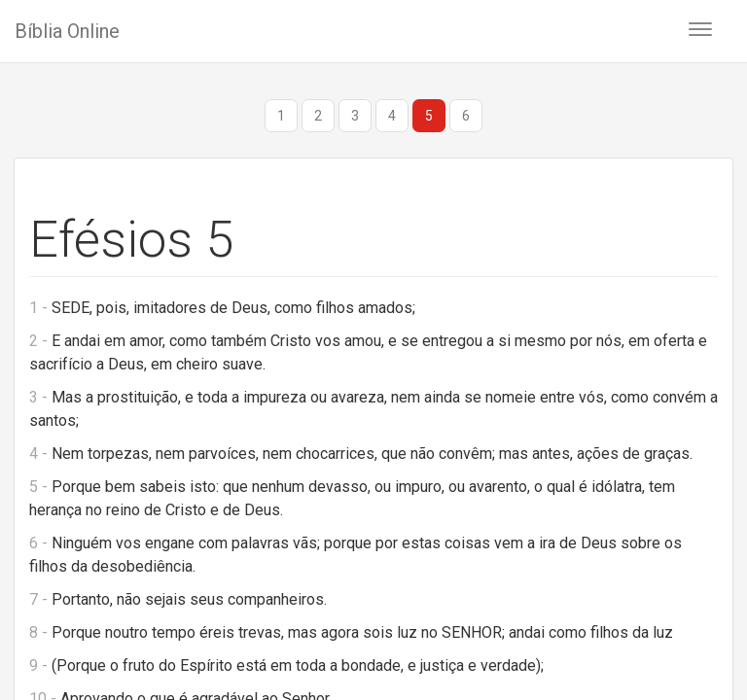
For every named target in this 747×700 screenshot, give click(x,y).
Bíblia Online (67, 31)
